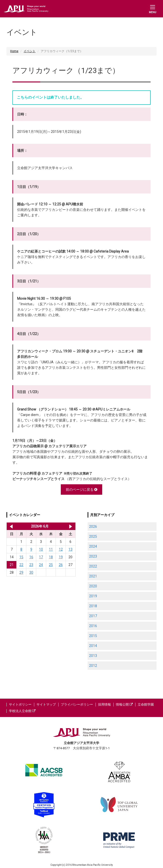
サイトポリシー (20, 704)
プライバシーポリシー (77, 704)
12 (61, 549)
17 (41, 557)
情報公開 (124, 704)
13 (70, 549)
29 (21, 572)
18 (51, 557)
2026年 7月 (71, 526)
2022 (93, 566)
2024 (93, 546)
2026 (93, 527)
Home (14, 51)
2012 (93, 666)
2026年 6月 (40, 526)
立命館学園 (146, 704)
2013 (93, 656)
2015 (93, 636)
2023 (93, 556)
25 (51, 565)
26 (61, 565)
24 (41, 565)
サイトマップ (46, 704)
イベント (30, 51)
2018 (93, 606)
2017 (93, 616)
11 (51, 549)
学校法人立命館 (22, 711)
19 (61, 557)
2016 (93, 626)
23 (31, 565)
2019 (93, 596)
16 (31, 557)
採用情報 (104, 704)
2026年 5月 (10, 526)
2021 (93, 576)
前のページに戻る (81, 490)
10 (41, 549)
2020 (93, 586)
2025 (93, 536)
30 (31, 572)
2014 (93, 646)
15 (21, 557)
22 (21, 565)
